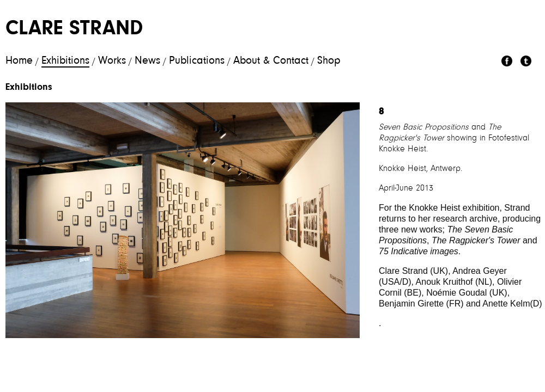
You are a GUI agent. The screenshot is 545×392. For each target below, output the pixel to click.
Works (112, 61)
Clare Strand (74, 29)
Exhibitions (65, 61)
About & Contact (271, 61)
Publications (197, 61)
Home (19, 61)
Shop (329, 61)
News (147, 61)
